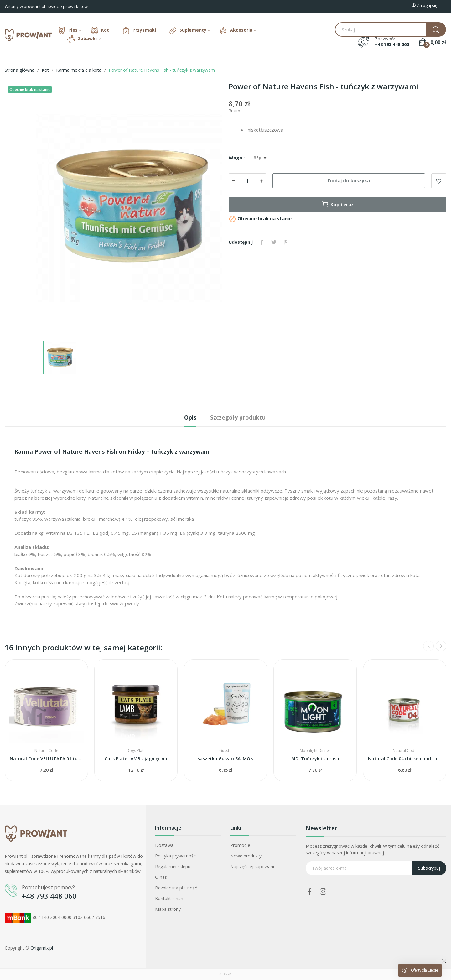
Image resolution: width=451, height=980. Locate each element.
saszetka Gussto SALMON (226, 759)
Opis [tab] (190, 417)
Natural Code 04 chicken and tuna (405, 759)
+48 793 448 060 (392, 44)
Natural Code (46, 751)
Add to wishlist (439, 181)
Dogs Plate (136, 751)
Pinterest (286, 242)
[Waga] (261, 158)
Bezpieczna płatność (176, 888)
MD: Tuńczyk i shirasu (315, 759)
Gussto (225, 751)
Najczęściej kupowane (253, 866)
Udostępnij (262, 242)
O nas (161, 877)
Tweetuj (274, 242)
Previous (428, 646)
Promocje (240, 845)
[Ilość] (247, 181)
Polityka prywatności (176, 856)
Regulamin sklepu (173, 866)
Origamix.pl (42, 948)
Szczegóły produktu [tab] (238, 417)
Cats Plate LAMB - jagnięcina (136, 759)
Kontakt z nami (170, 898)
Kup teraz (337, 205)
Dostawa (164, 845)
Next (441, 646)
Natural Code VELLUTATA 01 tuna (46, 759)
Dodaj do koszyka (349, 180)
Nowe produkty (246, 856)
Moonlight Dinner (315, 751)
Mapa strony (168, 909)
